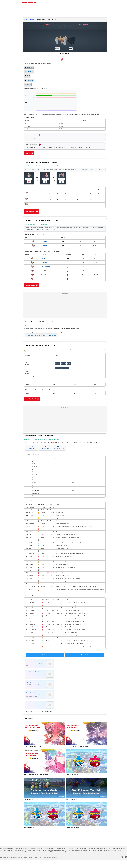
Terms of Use (77, 850)
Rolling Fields (30, 335)
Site (45, 857)
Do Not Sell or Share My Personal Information (11, 852)
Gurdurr (37, 655)
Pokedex (32, 19)
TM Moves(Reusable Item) (45, 448)
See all (105, 719)
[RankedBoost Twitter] (122, 857)
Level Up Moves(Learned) (32, 448)
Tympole (92, 655)
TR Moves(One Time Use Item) (59, 448)
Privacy (40, 857)
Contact (30, 857)
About (25, 857)
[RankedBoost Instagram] (126, 857)
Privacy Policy (68, 850)
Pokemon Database (52, 857)
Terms (35, 857)
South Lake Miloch (40, 335)
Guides (26, 19)
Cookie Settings (84, 850)
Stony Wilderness (52, 335)
